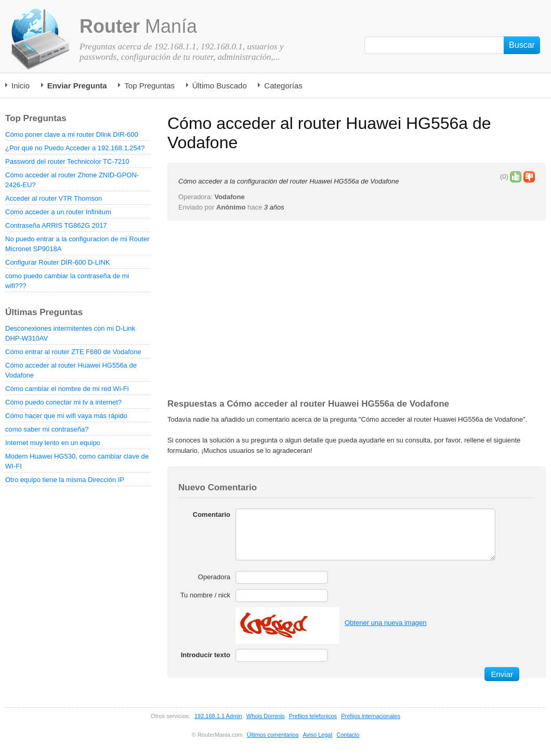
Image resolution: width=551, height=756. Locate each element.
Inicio (21, 86)
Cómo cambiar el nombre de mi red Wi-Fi (67, 389)
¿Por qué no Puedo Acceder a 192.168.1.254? (75, 148)
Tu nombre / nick (205, 595)
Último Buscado (220, 86)
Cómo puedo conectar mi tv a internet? (63, 402)
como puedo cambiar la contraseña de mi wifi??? (67, 281)
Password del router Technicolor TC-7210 (67, 161)
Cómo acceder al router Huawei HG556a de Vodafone (71, 370)
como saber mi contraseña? (47, 429)
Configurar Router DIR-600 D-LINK (58, 262)
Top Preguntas (149, 86)
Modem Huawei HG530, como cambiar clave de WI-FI (77, 461)
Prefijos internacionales (371, 716)
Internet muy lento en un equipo (53, 443)
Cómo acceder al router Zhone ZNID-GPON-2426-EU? (72, 180)
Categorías (283, 86)
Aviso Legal (317, 735)
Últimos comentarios (273, 735)
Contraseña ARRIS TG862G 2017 (56, 225)
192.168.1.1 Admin (218, 716)
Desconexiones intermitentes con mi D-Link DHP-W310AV (70, 333)
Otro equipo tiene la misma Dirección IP (65, 480)
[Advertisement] (255, 310)
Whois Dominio (266, 716)
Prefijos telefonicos (313, 716)
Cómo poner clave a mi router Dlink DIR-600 (72, 134)
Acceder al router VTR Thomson (54, 198)
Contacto (348, 735)
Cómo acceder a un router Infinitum (58, 212)
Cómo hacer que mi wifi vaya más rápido (66, 416)
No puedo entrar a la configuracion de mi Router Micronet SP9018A (77, 244)
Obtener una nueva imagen (386, 623)
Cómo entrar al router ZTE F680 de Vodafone (73, 352)
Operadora (214, 577)
